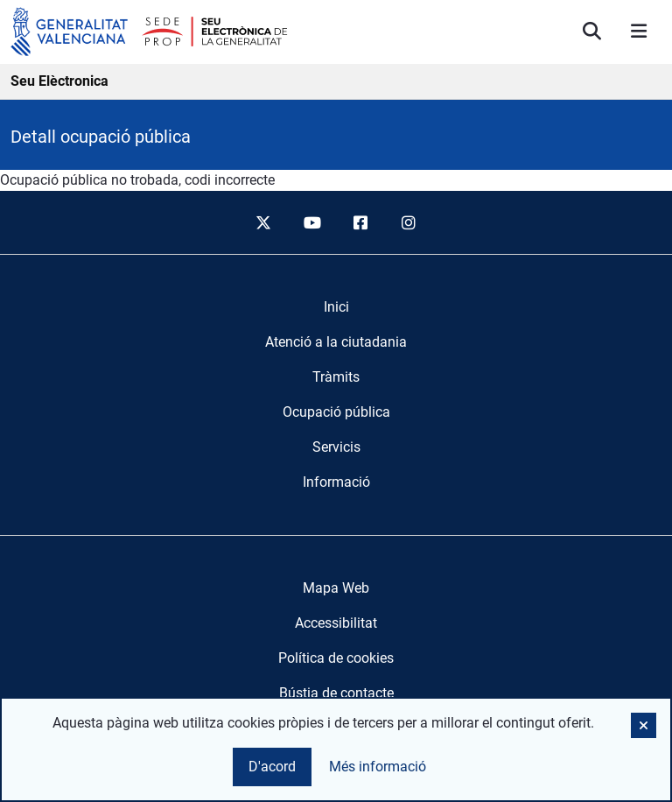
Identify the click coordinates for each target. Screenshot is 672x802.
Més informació (378, 767)
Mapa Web (336, 588)
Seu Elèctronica (59, 81)
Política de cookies (336, 658)
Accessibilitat (336, 623)
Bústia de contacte (336, 693)
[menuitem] (336, 307)
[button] (644, 725)
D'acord (272, 767)
